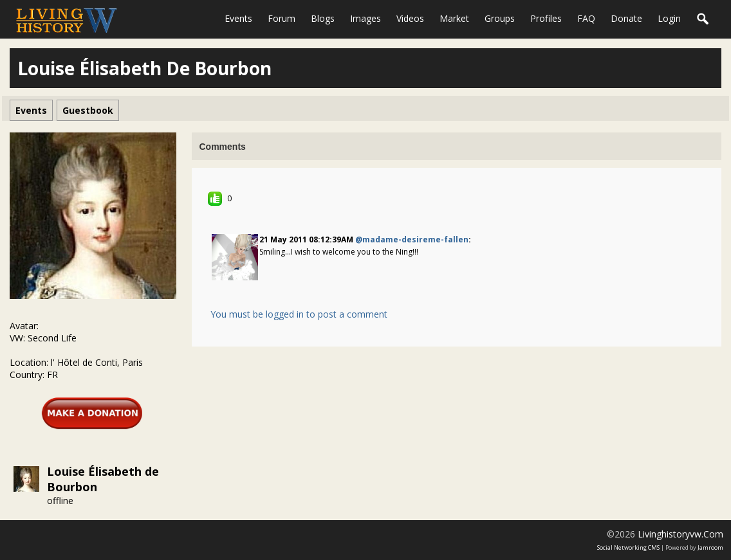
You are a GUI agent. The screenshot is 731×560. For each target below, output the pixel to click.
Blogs (323, 18)
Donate (626, 18)
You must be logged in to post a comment (299, 314)
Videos (410, 18)
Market (454, 18)
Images (365, 18)
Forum (282, 18)
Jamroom (710, 547)
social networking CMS (628, 547)
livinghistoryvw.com (680, 534)
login (669, 18)
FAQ (586, 18)
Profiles (546, 18)
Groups (500, 18)
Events (238, 18)
